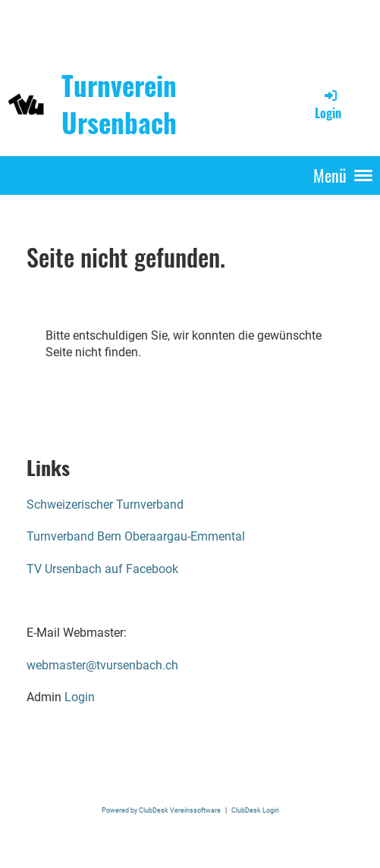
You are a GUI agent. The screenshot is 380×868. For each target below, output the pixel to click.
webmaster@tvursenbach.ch (102, 665)
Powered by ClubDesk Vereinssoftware (161, 810)
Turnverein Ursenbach (119, 104)
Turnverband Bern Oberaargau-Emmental (136, 536)
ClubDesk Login (255, 810)
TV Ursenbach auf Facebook (102, 569)
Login (328, 105)
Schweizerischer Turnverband (105, 505)
